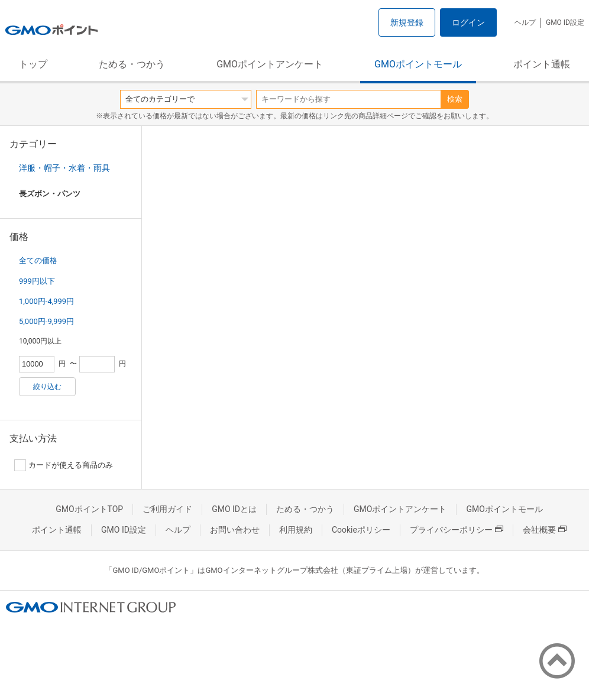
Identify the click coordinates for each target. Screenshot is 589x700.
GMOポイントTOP (89, 509)
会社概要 (545, 530)
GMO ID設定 (565, 22)
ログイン (468, 22)
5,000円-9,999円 (46, 321)
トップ (33, 64)
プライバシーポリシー (457, 530)
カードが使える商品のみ (64, 465)
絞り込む (47, 387)
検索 (455, 99)
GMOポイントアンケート (270, 64)
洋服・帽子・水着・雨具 (64, 168)
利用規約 (296, 530)
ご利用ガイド (167, 509)
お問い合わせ (235, 530)
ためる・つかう (132, 64)
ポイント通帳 (542, 64)
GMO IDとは (234, 509)
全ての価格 (38, 260)
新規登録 (407, 22)
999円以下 (37, 281)
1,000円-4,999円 (46, 301)
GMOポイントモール (418, 64)
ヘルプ (525, 22)
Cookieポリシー (361, 530)
